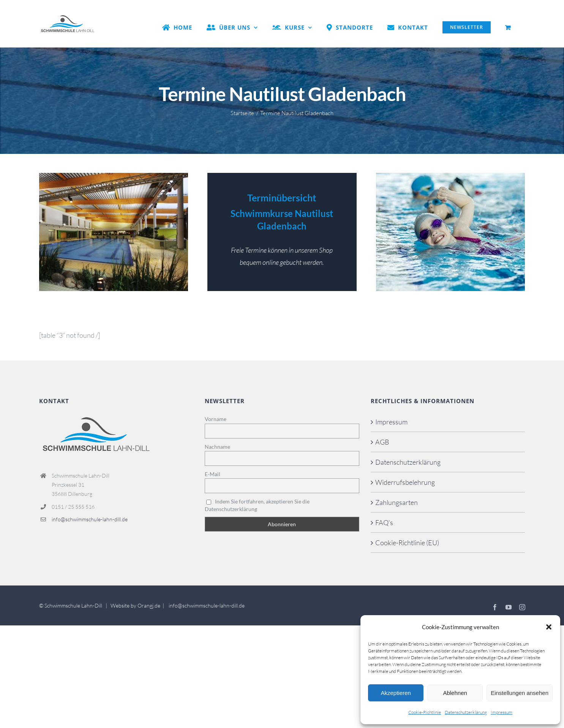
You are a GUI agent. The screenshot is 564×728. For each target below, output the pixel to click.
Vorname (216, 419)
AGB (382, 442)
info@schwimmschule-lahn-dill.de (90, 519)
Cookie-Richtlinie (425, 712)
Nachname (217, 447)
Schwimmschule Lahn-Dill (73, 605)
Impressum (502, 712)
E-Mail (212, 474)
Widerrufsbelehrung (405, 482)
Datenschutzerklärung (466, 712)
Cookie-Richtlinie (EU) (407, 543)
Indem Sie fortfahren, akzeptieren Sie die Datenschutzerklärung (257, 505)
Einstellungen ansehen (520, 693)
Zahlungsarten (397, 502)
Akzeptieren (396, 693)
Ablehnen (455, 693)
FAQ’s (384, 522)
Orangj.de (149, 605)
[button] (549, 627)
